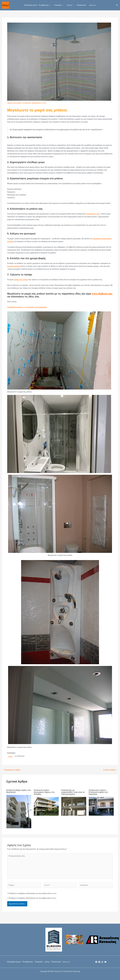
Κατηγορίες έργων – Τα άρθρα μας (37, 5)
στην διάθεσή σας (102, 294)
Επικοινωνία (81, 5)
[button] (50, 5)
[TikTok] (102, 962)
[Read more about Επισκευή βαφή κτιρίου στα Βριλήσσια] (19, 811)
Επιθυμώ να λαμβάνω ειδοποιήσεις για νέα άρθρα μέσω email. (33, 898)
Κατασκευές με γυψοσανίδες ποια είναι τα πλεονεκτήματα (73, 792)
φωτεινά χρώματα (14, 266)
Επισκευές (27, 103)
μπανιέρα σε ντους (93, 214)
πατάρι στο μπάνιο (21, 280)
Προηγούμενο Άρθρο (11, 770)
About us (92, 5)
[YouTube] (105, 962)
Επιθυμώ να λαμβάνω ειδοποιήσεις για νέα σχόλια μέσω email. (33, 893)
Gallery (70, 5)
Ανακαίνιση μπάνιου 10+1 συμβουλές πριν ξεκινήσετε (27, 307)
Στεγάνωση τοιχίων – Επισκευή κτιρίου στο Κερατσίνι (98, 792)
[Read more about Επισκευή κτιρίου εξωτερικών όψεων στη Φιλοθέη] (46, 806)
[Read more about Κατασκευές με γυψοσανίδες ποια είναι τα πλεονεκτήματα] (74, 806)
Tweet (10, 756)
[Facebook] (96, 962)
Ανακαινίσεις (37, 103)
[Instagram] (99, 962)
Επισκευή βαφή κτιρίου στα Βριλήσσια (19, 791)
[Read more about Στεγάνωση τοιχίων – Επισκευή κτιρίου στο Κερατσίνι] (101, 806)
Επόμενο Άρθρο (111, 770)
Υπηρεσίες (59, 5)
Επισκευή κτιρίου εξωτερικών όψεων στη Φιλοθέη (44, 792)
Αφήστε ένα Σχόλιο (14, 103)
